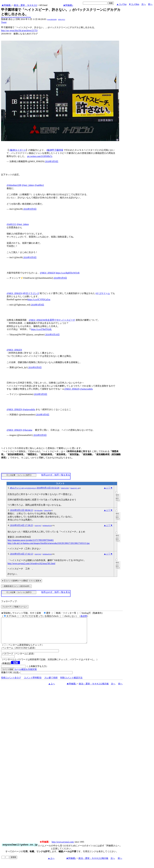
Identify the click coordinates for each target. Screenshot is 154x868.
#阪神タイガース (18, 150)
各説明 (84, 616)
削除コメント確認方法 (71, 683)
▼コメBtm (134, 4)
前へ (150, 4)
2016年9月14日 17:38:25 (22, 525)
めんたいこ (23, 488)
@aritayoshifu (86, 389)
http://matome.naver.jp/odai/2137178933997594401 (31, 540)
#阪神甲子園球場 (55, 150)
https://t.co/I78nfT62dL (41, 329)
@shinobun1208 (14, 185)
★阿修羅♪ (7, 5)
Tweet (4, 22)
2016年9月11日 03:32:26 (48, 488)
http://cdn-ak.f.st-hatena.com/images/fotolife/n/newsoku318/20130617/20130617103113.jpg (49, 543)
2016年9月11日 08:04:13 (21, 510)
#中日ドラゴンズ (31, 293)
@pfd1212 (11, 224)
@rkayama (27, 430)
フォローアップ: (9, 601)
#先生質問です (51, 320)
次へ (144, 4)
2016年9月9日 (52, 161)
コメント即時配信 (33, 683)
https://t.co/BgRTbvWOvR (68, 273)
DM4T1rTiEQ (65, 488)
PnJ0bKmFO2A (47, 526)
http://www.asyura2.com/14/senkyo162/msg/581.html (31, 563)
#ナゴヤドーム (103, 293)
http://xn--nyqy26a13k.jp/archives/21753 (19, 30)
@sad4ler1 (39, 185)
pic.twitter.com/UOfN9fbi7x (40, 156)
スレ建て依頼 (51, 683)
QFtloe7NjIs (48, 510)
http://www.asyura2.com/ (63, 847)
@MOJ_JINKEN (48, 273)
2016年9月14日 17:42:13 (22, 554)
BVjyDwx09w (39, 510)
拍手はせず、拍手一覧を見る (56, 475)
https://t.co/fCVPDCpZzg (39, 299)
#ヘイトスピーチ (67, 320)
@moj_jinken (28, 185)
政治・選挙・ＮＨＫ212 (25, 5)
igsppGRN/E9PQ (52, 19)
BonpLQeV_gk (75, 488)
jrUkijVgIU (38, 526)
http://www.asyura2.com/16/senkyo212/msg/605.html (16, 17)
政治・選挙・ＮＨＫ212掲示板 (94, 689)
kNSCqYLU (62, 19)
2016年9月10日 (52, 335)
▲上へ (52, 689)
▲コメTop (122, 4)
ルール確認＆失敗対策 (26, 674)
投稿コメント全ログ (11, 683)
